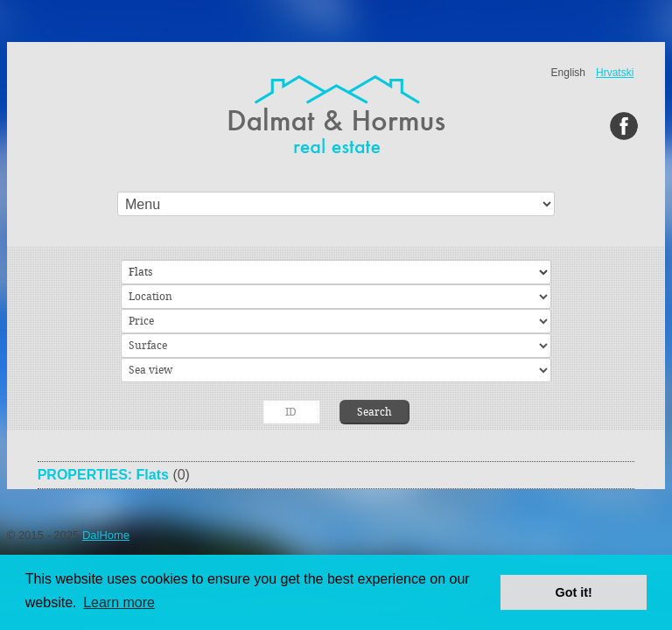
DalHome (106, 535)
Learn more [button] (119, 602)
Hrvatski (615, 73)
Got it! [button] (574, 592)
